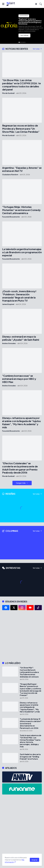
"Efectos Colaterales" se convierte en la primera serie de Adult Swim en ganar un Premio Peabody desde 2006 (20, 468)
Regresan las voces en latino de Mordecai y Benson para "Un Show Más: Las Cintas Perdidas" (21, 129)
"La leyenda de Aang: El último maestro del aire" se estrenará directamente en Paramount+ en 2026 (31, 723)
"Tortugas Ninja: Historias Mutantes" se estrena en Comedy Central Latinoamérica (21, 210)
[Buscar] (41, 4)
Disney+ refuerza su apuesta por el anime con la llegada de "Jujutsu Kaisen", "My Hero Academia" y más (21, 423)
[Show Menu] (3, 4)
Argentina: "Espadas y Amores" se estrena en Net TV (22, 169)
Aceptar (34, 860)
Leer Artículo (24, 35)
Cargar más (21, 483)
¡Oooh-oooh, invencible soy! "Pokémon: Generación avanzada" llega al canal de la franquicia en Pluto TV (19, 296)
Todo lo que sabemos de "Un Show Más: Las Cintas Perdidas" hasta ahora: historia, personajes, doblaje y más (31, 741)
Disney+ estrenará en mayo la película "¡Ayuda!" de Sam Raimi (21, 338)
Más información (15, 861)
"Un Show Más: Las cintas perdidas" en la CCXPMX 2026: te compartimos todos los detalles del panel (22, 85)
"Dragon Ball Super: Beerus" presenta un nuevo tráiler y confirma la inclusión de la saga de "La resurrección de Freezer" (31, 690)
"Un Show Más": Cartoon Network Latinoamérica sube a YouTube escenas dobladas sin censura (29, 672)
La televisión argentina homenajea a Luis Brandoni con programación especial (22, 252)
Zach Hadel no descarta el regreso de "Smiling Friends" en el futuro (30, 757)
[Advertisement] (22, 636)
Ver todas (36, 49)
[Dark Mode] (36, 4)
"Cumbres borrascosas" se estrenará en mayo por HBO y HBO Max (19, 379)
